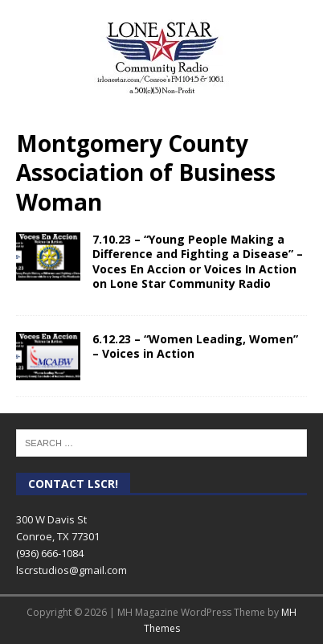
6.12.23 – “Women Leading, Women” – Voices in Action (195, 346)
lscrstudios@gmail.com (72, 570)
